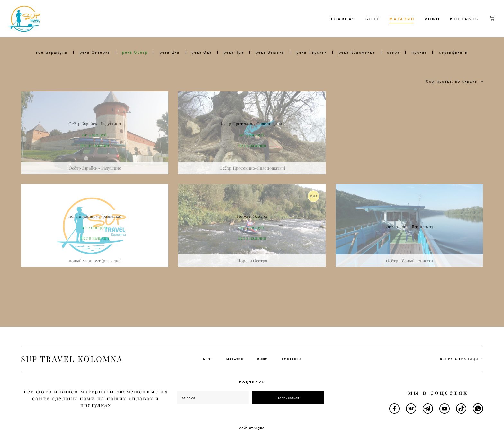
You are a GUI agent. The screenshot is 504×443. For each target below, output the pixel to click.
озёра (393, 73)
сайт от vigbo (252, 428)
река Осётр (135, 73)
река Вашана (270, 73)
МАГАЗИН (388, 29)
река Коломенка (357, 73)
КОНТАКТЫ (451, 29)
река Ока (202, 73)
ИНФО (419, 29)
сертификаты (454, 73)
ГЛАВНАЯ (330, 29)
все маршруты (52, 73)
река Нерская (311, 73)
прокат (419, 73)
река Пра (234, 73)
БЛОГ (359, 29)
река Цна (170, 73)
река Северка (95, 73)
